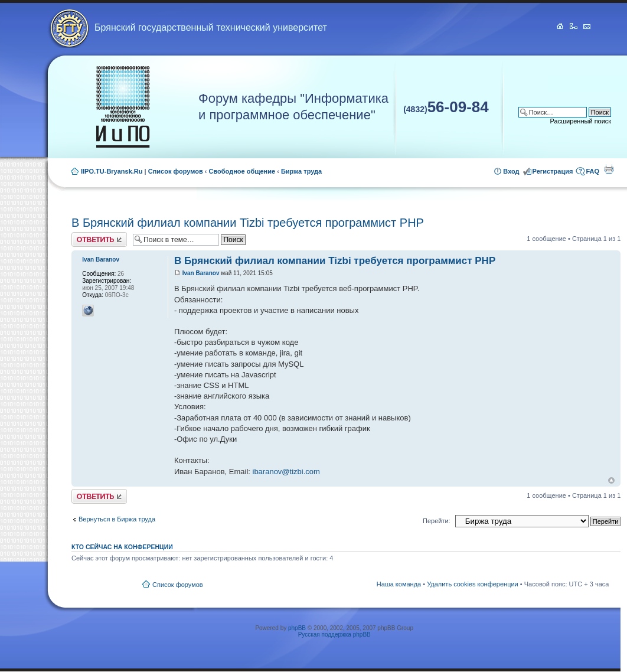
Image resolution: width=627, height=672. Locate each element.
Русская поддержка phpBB (334, 635)
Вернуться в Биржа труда (117, 519)
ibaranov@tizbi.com (286, 472)
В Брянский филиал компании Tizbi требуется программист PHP (248, 223)
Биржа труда (301, 171)
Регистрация (553, 171)
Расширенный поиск (581, 121)
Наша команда (399, 584)
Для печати (609, 169)
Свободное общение (242, 171)
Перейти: (437, 521)
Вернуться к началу (611, 480)
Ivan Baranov (201, 273)
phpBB (297, 628)
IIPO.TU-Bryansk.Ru (112, 171)
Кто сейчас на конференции (122, 547)
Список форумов (176, 171)
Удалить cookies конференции (473, 584)
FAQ (592, 171)
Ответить (99, 239)
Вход (511, 171)
